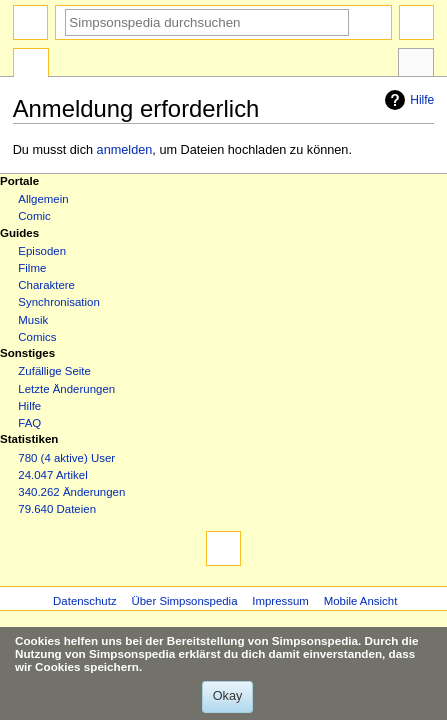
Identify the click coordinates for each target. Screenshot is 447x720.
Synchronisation (59, 302)
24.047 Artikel (52, 475)
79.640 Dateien (57, 509)
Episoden (42, 251)
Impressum (280, 601)
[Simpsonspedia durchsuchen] (207, 22)
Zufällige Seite (54, 371)
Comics (37, 337)
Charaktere (46, 285)
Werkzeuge (416, 65)
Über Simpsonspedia (184, 601)
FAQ (29, 423)
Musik (33, 320)
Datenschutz (85, 601)
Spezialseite (31, 65)
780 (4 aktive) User (66, 458)
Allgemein (43, 199)
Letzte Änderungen (66, 389)
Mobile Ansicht (361, 601)
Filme (32, 268)
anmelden (125, 150)
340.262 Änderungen (71, 492)
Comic (34, 216)
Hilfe (407, 100)
